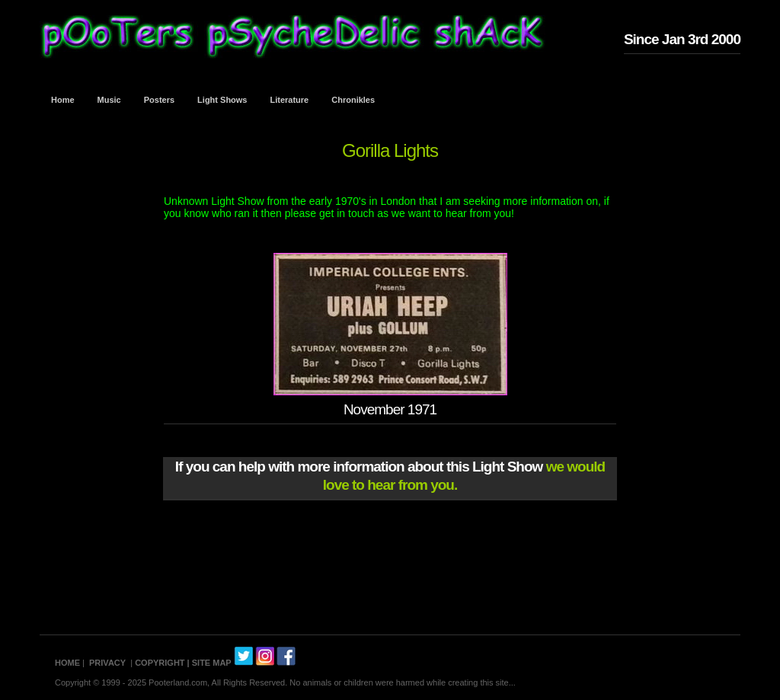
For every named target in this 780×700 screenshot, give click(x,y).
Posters (159, 100)
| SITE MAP (209, 663)
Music (109, 100)
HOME (67, 663)
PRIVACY (107, 663)
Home (63, 100)
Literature (290, 100)
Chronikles (353, 100)
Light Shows (222, 100)
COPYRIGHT (160, 663)
